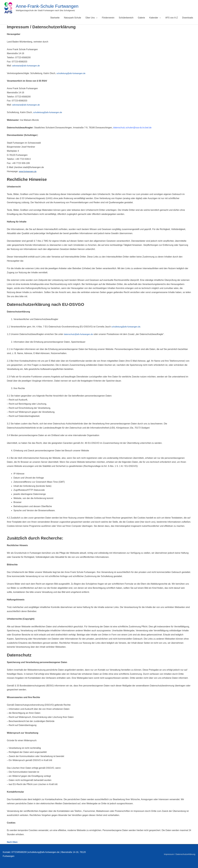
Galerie (141, 18)
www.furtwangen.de (28, 171)
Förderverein (108, 18)
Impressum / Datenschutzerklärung (178, 854)
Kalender (154, 18)
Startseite (55, 18)
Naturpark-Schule (73, 18)
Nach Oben (13, 842)
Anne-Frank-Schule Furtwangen (50, 6)
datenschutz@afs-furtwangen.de (80, 334)
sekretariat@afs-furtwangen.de (27, 66)
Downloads (188, 18)
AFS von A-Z (172, 18)
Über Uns (90, 18)
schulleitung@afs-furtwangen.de (72, 73)
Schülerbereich (126, 18)
